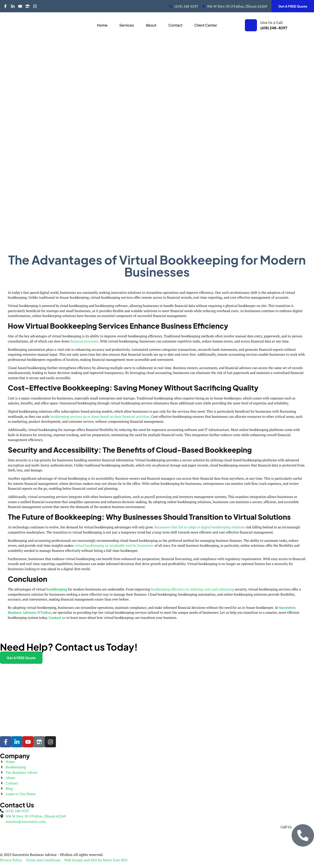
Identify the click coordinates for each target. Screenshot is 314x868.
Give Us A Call (271, 23)
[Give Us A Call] (251, 25)
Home (102, 25)
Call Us (286, 827)
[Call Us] (303, 835)
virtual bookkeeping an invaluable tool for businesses (114, 545)
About (151, 25)
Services (127, 25)
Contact (175, 25)
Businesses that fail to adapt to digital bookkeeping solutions (200, 527)
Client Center (206, 25)
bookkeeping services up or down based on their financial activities (100, 416)
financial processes (84, 341)
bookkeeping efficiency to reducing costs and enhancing (192, 589)
